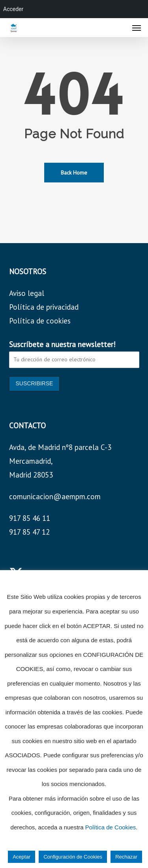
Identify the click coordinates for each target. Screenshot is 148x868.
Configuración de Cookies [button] (73, 857)
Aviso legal (27, 293)
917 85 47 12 (29, 532)
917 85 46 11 (30, 518)
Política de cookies (40, 321)
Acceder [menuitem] (13, 9)
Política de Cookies (111, 827)
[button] (137, 28)
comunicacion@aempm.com (55, 496)
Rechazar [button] (126, 857)
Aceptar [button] (22, 857)
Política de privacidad (44, 307)
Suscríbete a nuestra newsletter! (62, 344)
